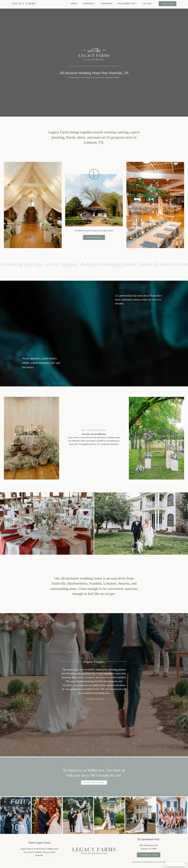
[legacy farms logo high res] (94, 846)
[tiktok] (33, 860)
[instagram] (36, 860)
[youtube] (39, 860)
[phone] (49, 860)
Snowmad (163, 862)
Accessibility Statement (147, 862)
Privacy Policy (136, 862)
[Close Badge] (186, 863)
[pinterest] (43, 860)
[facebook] (30, 860)
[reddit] (46, 860)
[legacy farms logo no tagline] (24, 2)
